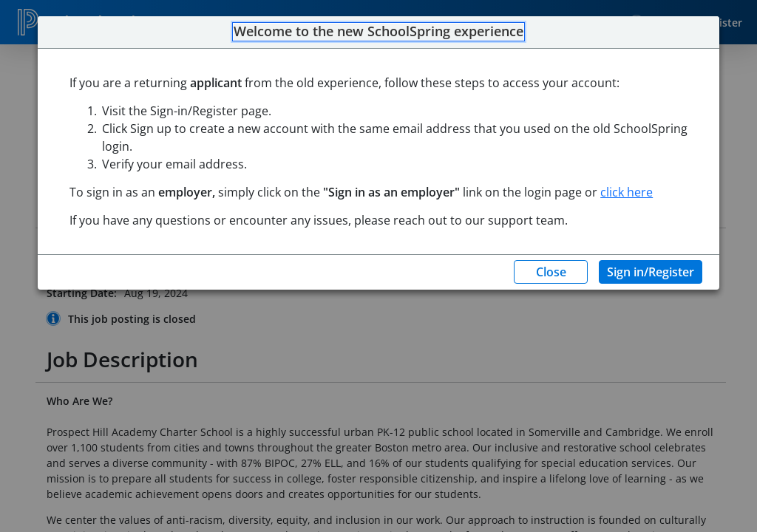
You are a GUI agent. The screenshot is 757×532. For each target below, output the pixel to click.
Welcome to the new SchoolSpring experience (378, 32)
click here (627, 192)
